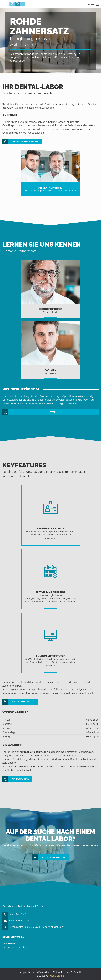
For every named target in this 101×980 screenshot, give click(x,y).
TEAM (29, 412)
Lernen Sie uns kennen (20, 142)
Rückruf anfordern (49, 857)
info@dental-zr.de (19, 921)
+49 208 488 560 (18, 914)
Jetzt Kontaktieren (18, 702)
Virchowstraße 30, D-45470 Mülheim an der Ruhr (37, 927)
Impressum (9, 944)
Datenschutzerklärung (16, 948)
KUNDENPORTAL (16, 779)
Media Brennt (57, 976)
